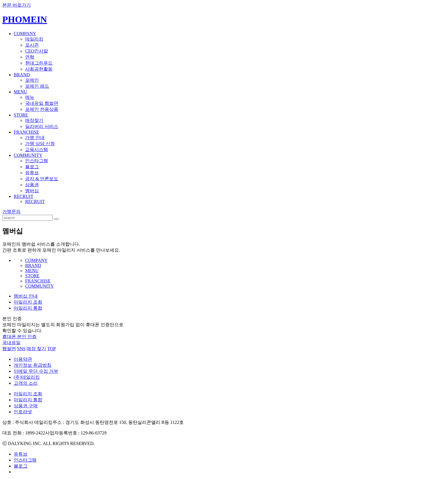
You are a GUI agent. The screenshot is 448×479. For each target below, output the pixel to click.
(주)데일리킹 (27, 377)
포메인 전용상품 (42, 109)
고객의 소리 (26, 383)
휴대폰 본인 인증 (19, 337)
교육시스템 (37, 150)
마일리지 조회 (28, 302)
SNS (21, 349)
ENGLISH (438, 15)
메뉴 (30, 97)
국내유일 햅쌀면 (42, 103)
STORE (21, 115)
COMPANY (25, 34)
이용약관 (23, 359)
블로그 (32, 167)
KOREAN (420, 15)
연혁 (30, 57)
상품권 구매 (26, 406)
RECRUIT (23, 196)
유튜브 (32, 173)
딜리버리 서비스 (42, 126)
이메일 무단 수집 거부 (36, 371)
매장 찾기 (36, 349)
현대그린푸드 (39, 63)
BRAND (22, 75)
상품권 (32, 185)
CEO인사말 (37, 51)
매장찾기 (34, 120)
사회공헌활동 (39, 69)
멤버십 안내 (26, 296)
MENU (20, 92)
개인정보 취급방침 (33, 365)
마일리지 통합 (28, 308)
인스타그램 (37, 161)
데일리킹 (34, 39)
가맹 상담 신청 (40, 144)
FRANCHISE (26, 132)
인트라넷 (23, 412)
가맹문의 (11, 212)
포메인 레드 (37, 86)
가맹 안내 (35, 138)
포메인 (32, 80)
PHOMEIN (25, 19)
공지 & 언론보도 (42, 179)
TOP (51, 349)
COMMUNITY (28, 155)
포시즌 (32, 45)
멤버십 (32, 191)
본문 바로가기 (17, 5)
